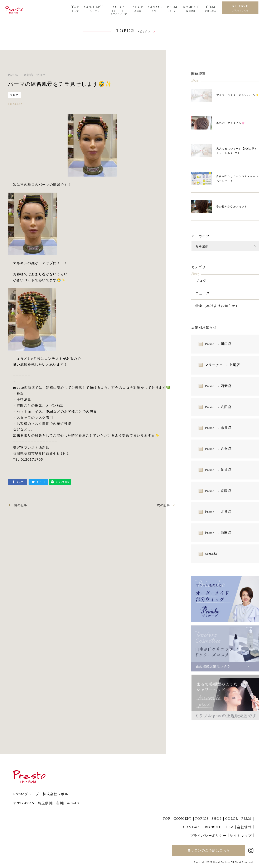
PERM (172, 9)
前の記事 (21, 505)
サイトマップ (241, 835)
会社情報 (244, 827)
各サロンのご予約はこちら (209, 850)
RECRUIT (191, 9)
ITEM (211, 9)
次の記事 (164, 505)
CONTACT (192, 827)
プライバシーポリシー (208, 835)
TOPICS (118, 10)
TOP (75, 9)
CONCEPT (93, 9)
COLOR (155, 9)
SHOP (138, 9)
